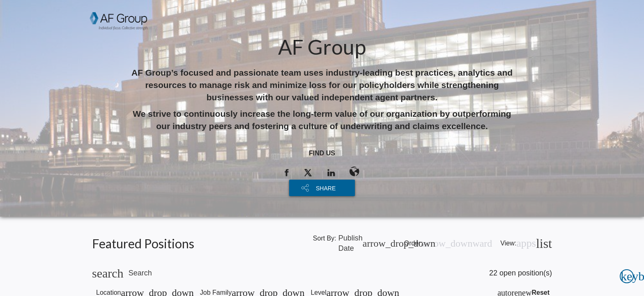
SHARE (326, 188)
